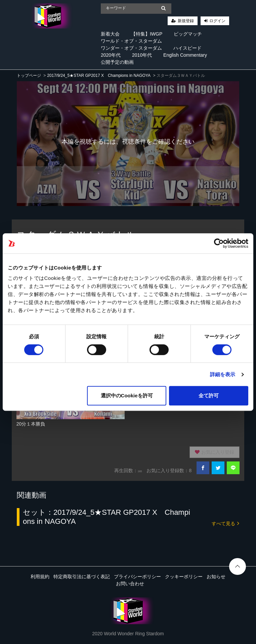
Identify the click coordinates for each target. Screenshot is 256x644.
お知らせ (216, 577)
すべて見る (225, 523)
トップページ (29, 76)
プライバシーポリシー (137, 577)
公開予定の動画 (117, 62)
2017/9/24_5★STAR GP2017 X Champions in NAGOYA (99, 76)
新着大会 (110, 34)
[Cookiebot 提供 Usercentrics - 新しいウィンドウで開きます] (219, 243)
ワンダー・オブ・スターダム (131, 48)
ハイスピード (187, 48)
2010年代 (142, 55)
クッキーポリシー (184, 577)
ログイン (217, 21)
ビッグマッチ (188, 34)
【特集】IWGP (147, 34)
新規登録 (186, 21)
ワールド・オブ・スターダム (131, 41)
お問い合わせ (130, 584)
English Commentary (185, 55)
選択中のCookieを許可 (127, 395)
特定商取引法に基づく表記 (82, 577)
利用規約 (40, 577)
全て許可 (209, 395)
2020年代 (111, 55)
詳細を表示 (223, 374)
